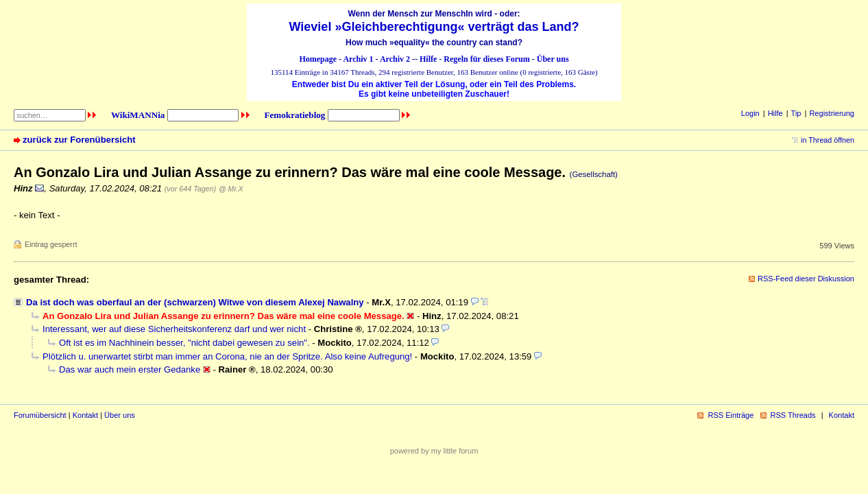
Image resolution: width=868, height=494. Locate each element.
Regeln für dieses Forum (486, 59)
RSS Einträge (731, 415)
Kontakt (85, 415)
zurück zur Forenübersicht (79, 140)
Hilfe (428, 59)
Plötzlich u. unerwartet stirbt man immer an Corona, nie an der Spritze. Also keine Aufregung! (227, 356)
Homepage (318, 59)
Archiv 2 (395, 59)
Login (750, 113)
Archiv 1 (358, 59)
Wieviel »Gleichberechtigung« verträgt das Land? (434, 27)
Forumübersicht (40, 415)
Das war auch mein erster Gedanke (130, 369)
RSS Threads (793, 415)
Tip (796, 113)
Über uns (553, 59)
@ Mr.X (231, 189)
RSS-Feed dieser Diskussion (806, 279)
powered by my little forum (434, 451)
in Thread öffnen (828, 140)
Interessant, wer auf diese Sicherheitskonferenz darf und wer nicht (174, 329)
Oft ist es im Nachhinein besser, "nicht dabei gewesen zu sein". (184, 343)
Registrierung (832, 113)
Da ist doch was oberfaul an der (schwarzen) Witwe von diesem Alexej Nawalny (195, 302)
